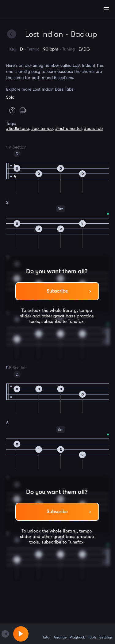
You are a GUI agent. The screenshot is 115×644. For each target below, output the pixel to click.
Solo (10, 97)
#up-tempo (42, 128)
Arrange (60, 634)
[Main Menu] (106, 9)
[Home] (25, 10)
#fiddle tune (17, 128)
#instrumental (68, 128)
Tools (92, 634)
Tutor (46, 634)
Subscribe (57, 291)
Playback (77, 634)
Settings (106, 634)
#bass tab (93, 128)
